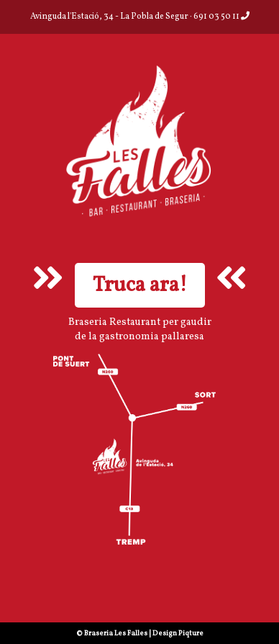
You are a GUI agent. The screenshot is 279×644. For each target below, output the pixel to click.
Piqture (191, 633)
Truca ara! (140, 285)
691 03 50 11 (221, 17)
